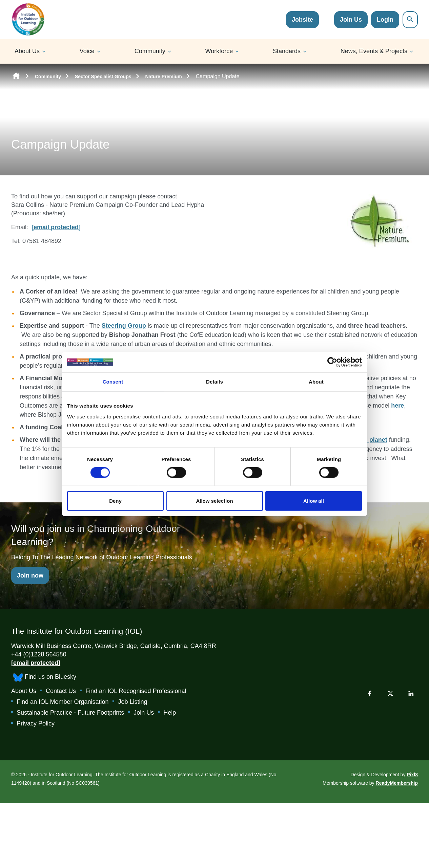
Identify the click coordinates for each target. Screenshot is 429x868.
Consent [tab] (113, 382)
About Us (27, 51)
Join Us (351, 20)
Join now (30, 576)
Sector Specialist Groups (103, 77)
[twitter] (390, 693)
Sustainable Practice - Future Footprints (70, 713)
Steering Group (124, 326)
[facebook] (370, 693)
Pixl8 (412, 775)
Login (385, 20)
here (397, 406)
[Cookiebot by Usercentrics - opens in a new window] (332, 362)
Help (170, 713)
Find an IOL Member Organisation (63, 702)
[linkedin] (411, 693)
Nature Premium (164, 77)
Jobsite (302, 20)
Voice (87, 51)
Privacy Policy (36, 723)
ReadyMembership (397, 783)
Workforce (219, 51)
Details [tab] (214, 382)
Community (150, 51)
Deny (115, 501)
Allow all (314, 501)
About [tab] (316, 382)
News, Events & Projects (374, 51)
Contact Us (61, 691)
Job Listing (132, 702)
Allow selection (214, 501)
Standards (287, 51)
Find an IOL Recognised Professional (136, 691)
